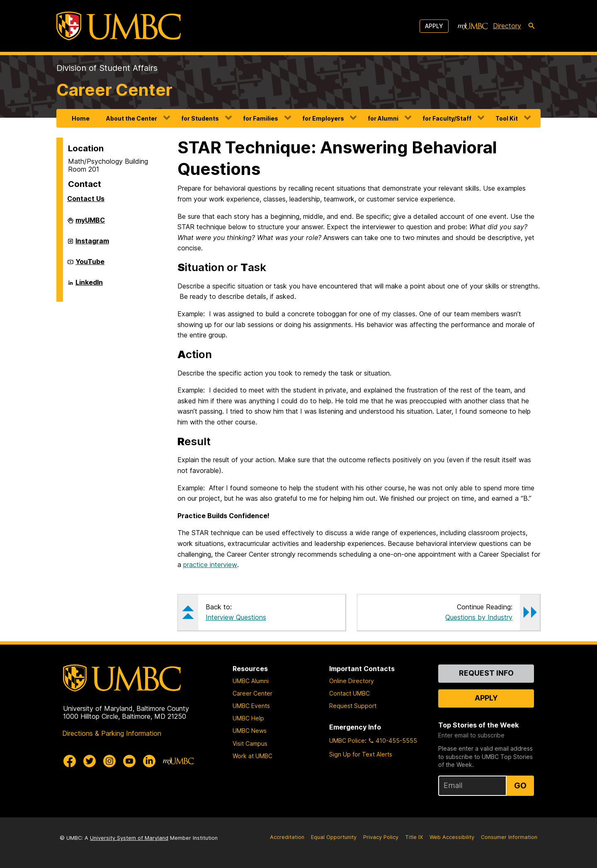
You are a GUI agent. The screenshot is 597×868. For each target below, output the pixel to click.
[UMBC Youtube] (129, 761)
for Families (261, 118)
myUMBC (90, 223)
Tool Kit (507, 118)
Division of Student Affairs (107, 68)
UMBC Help (248, 718)
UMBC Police (347, 741)
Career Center (114, 90)
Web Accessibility (452, 837)
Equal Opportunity (334, 837)
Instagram (92, 244)
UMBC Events (251, 706)
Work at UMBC (252, 756)
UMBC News (250, 731)
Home (81, 118)
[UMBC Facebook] (70, 761)
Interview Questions (236, 617)
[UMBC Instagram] (109, 761)
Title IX (414, 837)
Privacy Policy (381, 837)
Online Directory (352, 681)
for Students (200, 118)
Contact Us (86, 199)
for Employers (323, 118)
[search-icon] (531, 26)
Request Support (353, 706)
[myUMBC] (473, 26)
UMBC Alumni (251, 681)
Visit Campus (250, 743)
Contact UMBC (349, 693)
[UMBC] (119, 26)
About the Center (132, 118)
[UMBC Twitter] (90, 761)
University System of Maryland (129, 838)
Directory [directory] (507, 26)
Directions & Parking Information (112, 733)
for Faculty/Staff (447, 118)
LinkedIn (89, 286)
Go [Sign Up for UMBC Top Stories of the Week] (520, 786)
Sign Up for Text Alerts (361, 754)
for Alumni (383, 118)
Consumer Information (509, 837)
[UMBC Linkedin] (149, 761)
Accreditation (287, 837)
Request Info (486, 673)
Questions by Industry (479, 617)
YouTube (90, 265)
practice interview (210, 565)
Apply (434, 26)
